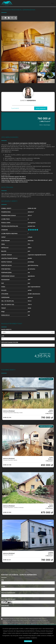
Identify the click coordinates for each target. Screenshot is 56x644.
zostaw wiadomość (41, 108)
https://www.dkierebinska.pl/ (39, 180)
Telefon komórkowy (8, 593)
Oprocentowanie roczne (10, 342)
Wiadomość (5, 606)
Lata (3, 336)
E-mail (3, 586)
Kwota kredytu (6, 330)
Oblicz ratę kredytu (45, 125)
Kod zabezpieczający (8, 599)
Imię (2, 580)
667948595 (15, 108)
